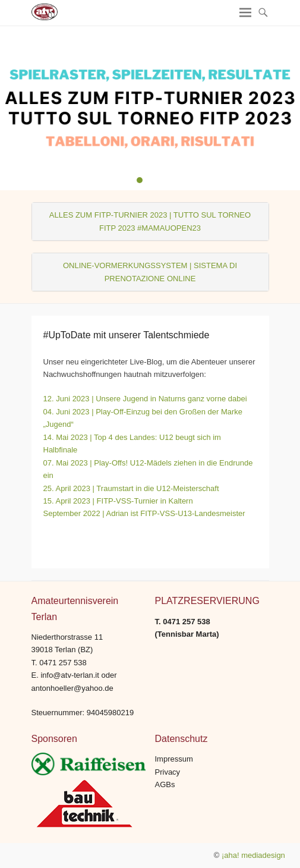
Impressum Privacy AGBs (174, 772)
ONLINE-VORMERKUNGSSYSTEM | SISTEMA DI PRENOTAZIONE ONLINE (150, 272)
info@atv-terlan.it (70, 675)
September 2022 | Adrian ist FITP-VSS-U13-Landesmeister (144, 513)
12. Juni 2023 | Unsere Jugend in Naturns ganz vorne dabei (145, 399)
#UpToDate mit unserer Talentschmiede (127, 335)
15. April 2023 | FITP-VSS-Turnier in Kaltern (118, 501)
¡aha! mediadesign (253, 855)
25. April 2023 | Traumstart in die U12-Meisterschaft (131, 488)
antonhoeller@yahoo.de (72, 688)
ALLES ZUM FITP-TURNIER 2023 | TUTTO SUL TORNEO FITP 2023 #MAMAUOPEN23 (150, 221)
